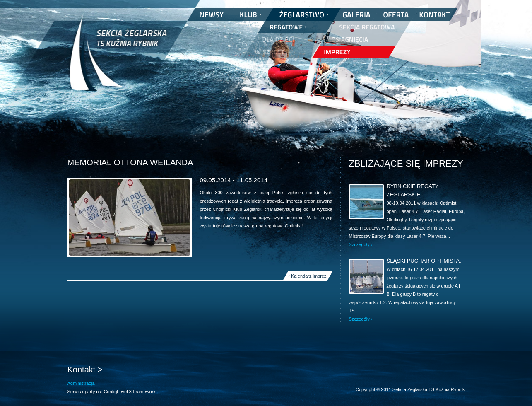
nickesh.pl (456, 398)
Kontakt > (85, 370)
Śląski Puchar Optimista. (424, 261)
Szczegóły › (361, 244)
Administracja (81, 383)
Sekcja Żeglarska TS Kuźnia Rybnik (118, 58)
